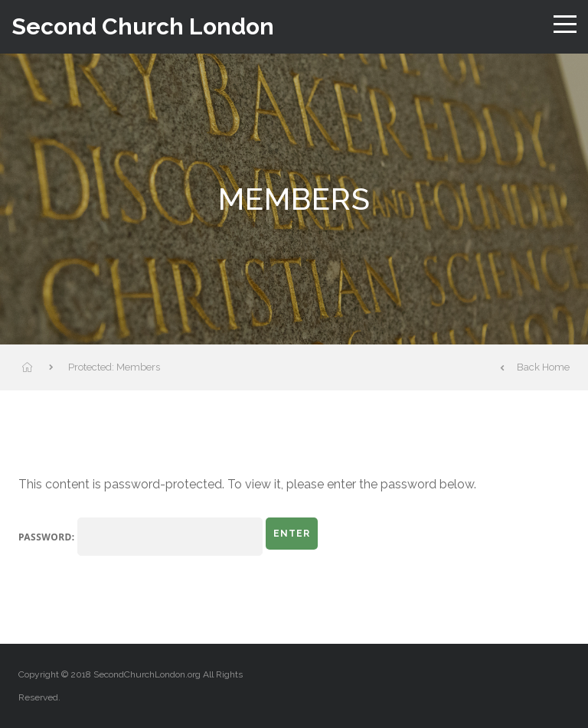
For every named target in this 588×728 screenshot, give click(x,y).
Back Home (535, 367)
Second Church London (143, 27)
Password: (140, 537)
